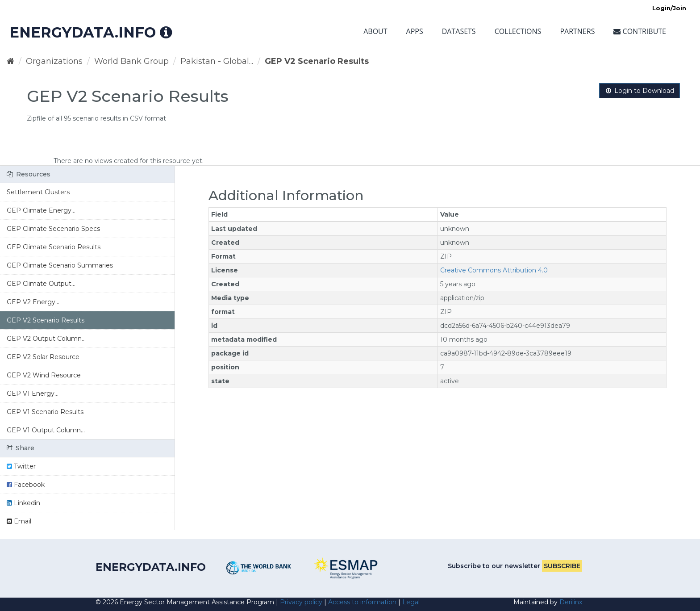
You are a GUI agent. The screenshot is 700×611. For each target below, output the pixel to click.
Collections (518, 31)
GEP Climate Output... (41, 284)
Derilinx (571, 602)
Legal (411, 602)
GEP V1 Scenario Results (45, 412)
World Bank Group (131, 61)
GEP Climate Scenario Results (54, 247)
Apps (415, 31)
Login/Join (669, 8)
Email (19, 521)
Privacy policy (301, 602)
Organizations (54, 61)
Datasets (459, 31)
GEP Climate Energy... (41, 210)
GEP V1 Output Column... (46, 430)
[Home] (10, 61)
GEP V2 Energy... (33, 302)
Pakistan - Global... (217, 61)
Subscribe (562, 566)
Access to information (362, 602)
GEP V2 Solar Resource (43, 357)
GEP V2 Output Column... (46, 339)
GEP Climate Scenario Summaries (60, 265)
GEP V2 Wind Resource (44, 375)
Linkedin (23, 503)
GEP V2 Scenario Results (317, 61)
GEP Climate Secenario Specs (53, 229)
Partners (577, 31)
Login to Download (640, 91)
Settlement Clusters (38, 192)
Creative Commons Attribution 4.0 (494, 270)
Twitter (21, 466)
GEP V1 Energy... (33, 393)
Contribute (640, 31)
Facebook (26, 485)
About (375, 31)
